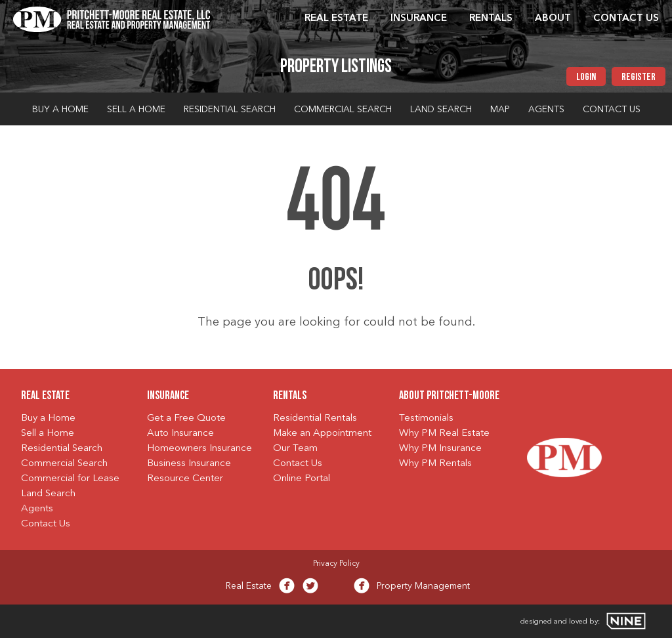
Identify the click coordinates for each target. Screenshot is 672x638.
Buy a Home (60, 110)
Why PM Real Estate (444, 434)
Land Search (441, 110)
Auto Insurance (180, 434)
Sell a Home (136, 110)
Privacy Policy (336, 564)
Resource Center (185, 479)
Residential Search (230, 110)
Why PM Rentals (435, 464)
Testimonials (426, 418)
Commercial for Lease (70, 479)
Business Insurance (189, 464)
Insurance (419, 19)
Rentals (491, 19)
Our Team (295, 449)
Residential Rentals (315, 418)
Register (639, 77)
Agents (546, 110)
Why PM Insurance (440, 449)
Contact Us (626, 19)
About (553, 19)
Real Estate (336, 19)
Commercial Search (343, 110)
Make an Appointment (322, 434)
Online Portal (302, 479)
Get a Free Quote (186, 418)
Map (500, 110)
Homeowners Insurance (199, 449)
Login (586, 77)
